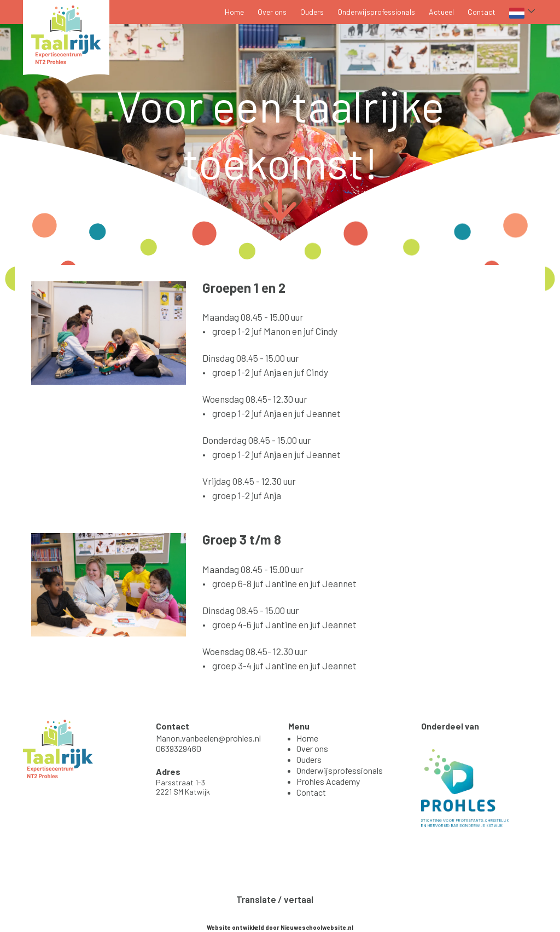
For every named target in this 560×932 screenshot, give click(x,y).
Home (234, 12)
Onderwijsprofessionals (376, 12)
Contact (482, 12)
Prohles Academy (328, 781)
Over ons (272, 12)
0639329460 (179, 748)
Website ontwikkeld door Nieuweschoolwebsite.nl (280, 927)
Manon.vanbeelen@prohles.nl (208, 738)
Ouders (312, 12)
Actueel (441, 12)
